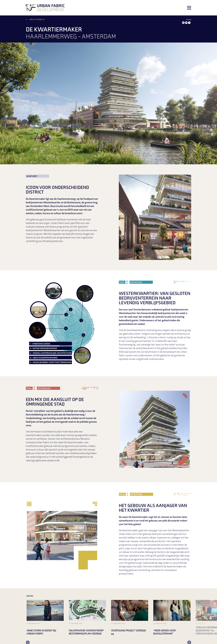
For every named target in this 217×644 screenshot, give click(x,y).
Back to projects (37, 20)
